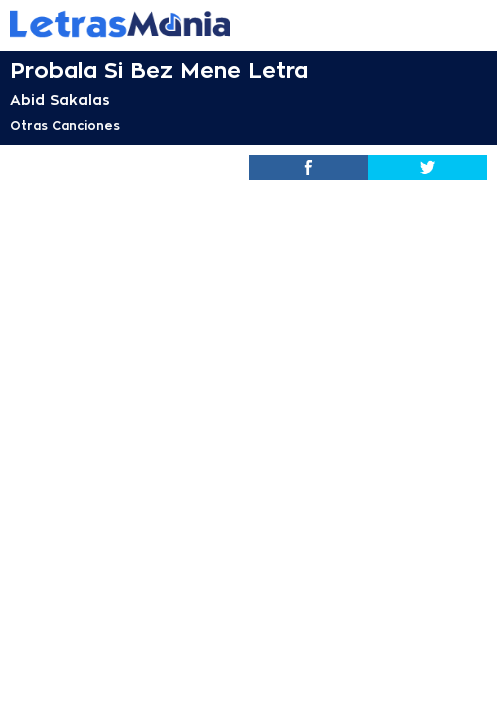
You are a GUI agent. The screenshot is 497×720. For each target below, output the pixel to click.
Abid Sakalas (60, 100)
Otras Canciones (65, 126)
